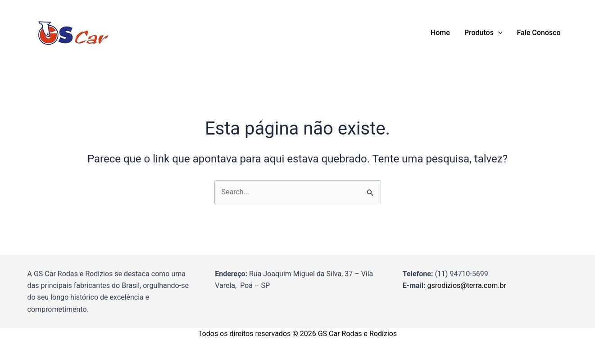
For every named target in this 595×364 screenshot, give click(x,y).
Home (440, 33)
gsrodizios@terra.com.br (467, 285)
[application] (498, 33)
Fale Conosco (539, 33)
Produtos (484, 33)
